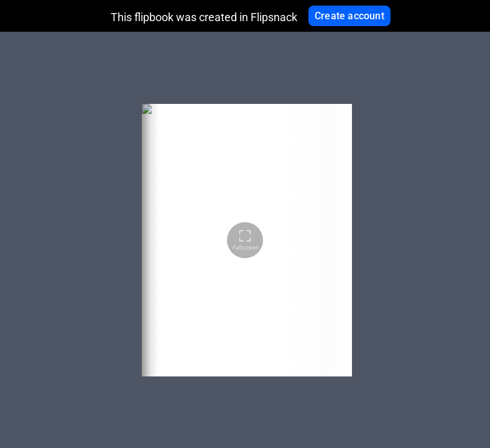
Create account (349, 16)
